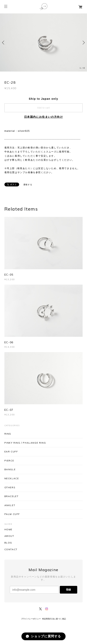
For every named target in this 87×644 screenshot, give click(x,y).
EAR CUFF (11, 452)
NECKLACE (12, 478)
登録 (68, 590)
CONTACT (11, 549)
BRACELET (11, 496)
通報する (28, 185)
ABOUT (9, 536)
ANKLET (10, 505)
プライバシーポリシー (31, 619)
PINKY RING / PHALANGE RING (25, 443)
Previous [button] (4, 43)
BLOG (8, 543)
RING (8, 434)
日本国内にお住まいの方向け (44, 117)
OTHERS (10, 487)
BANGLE (10, 469)
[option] (43, 42)
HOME (8, 530)
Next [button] (83, 43)
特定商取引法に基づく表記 (54, 619)
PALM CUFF (12, 514)
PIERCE (9, 461)
